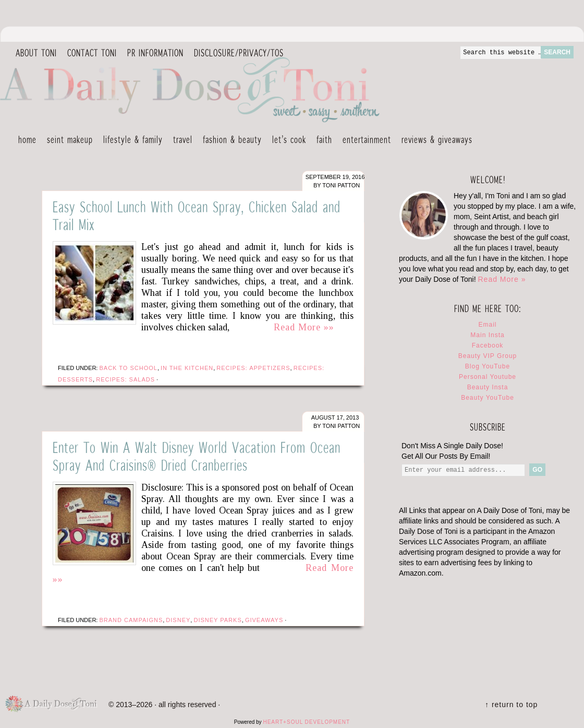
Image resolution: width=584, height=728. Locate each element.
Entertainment (364, 141)
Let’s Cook (287, 141)
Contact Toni (92, 53)
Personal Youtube (488, 377)
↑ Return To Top (511, 705)
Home (27, 139)
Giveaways (264, 620)
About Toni (36, 53)
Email (487, 325)
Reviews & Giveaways (434, 141)
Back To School (128, 368)
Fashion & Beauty (230, 141)
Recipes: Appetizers (253, 368)
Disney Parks (217, 620)
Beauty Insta (488, 387)
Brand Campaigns (131, 620)
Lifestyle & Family (130, 141)
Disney (178, 620)
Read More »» (304, 327)
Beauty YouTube (488, 398)
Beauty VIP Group (488, 356)
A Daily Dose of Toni (250, 87)
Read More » (502, 279)
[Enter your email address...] (463, 470)
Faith (324, 139)
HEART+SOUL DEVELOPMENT (306, 722)
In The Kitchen (187, 368)
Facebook (488, 345)
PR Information (153, 53)
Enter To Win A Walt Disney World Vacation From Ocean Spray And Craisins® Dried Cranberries (197, 456)
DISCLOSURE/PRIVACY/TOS (236, 53)
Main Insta (487, 335)
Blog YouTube (488, 366)
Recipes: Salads (125, 379)
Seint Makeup (70, 139)
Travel (180, 141)
